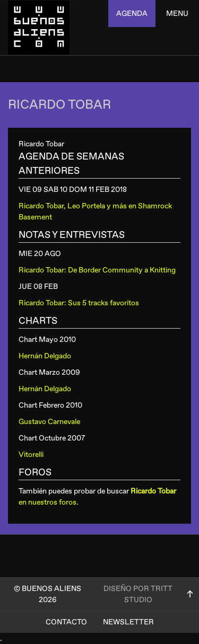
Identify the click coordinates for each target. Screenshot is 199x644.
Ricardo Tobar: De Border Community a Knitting (97, 270)
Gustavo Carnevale (49, 422)
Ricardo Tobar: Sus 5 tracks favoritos (79, 303)
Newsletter (128, 622)
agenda (132, 14)
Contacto (66, 622)
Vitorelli (31, 455)
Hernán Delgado (45, 356)
